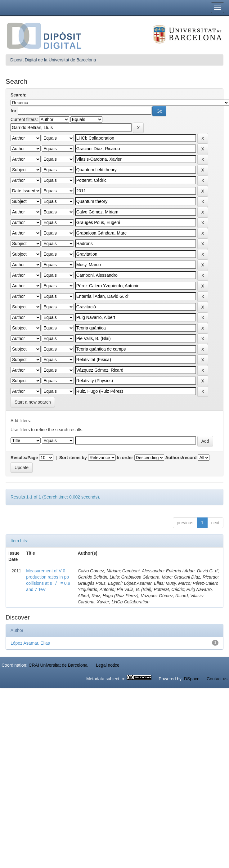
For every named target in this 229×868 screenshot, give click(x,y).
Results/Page (24, 458)
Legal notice (108, 665)
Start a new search (33, 402)
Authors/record (181, 458)
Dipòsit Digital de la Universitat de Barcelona (53, 60)
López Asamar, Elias (30, 643)
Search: (18, 95)
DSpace (192, 679)
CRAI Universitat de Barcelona (58, 665)
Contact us (217, 679)
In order (125, 458)
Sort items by (73, 458)
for (13, 111)
